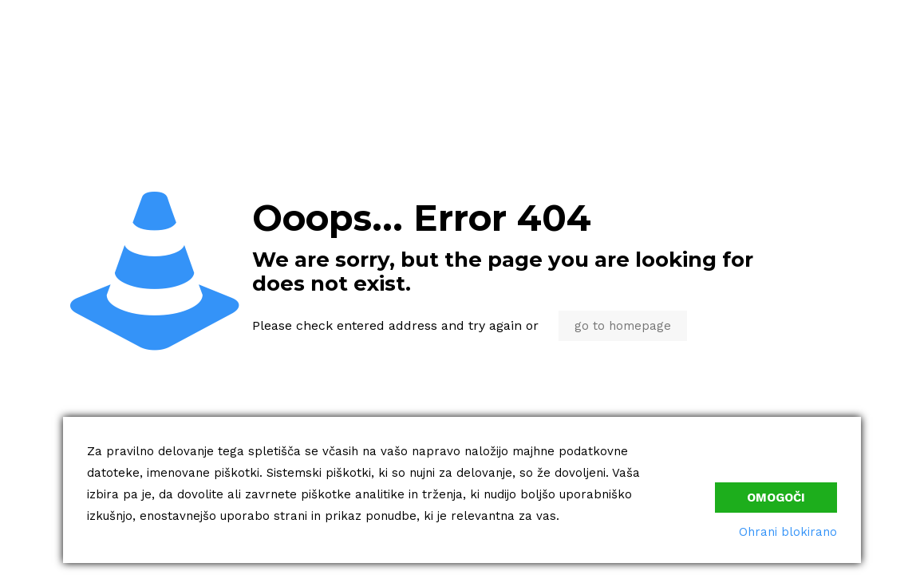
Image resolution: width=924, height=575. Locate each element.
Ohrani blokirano (788, 532)
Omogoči (776, 498)
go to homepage (623, 326)
